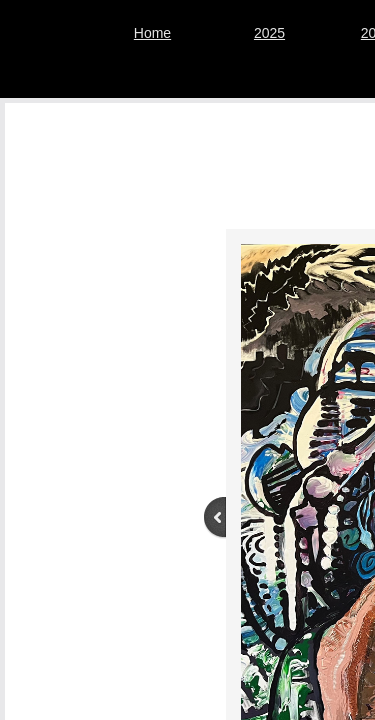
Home (152, 33)
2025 (269, 33)
